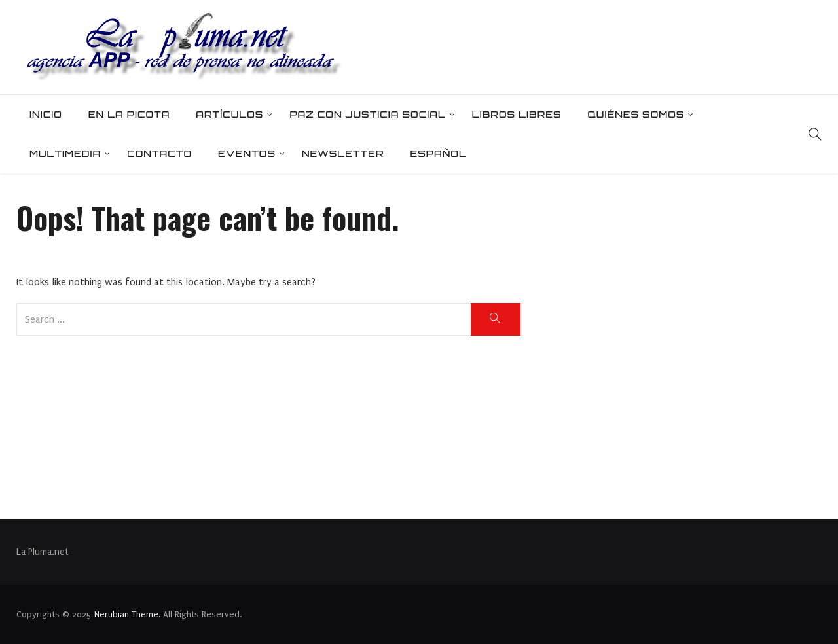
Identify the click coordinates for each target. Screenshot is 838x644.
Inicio (46, 114)
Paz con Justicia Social (367, 114)
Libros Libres (517, 114)
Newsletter (343, 153)
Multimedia (65, 153)
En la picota (129, 114)
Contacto (159, 153)
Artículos (229, 114)
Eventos (247, 153)
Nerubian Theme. (127, 614)
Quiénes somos (636, 114)
